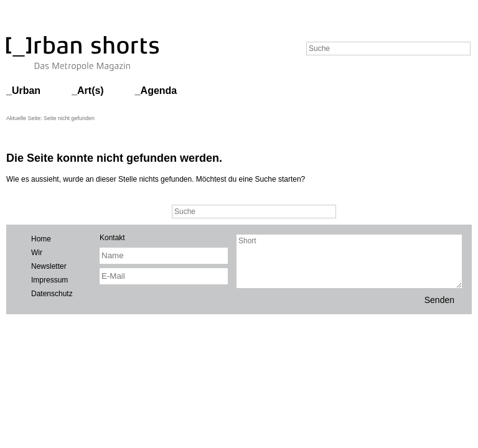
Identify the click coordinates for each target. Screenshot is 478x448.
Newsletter (49, 266)
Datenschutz (52, 294)
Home (41, 239)
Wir (37, 253)
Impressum (49, 280)
